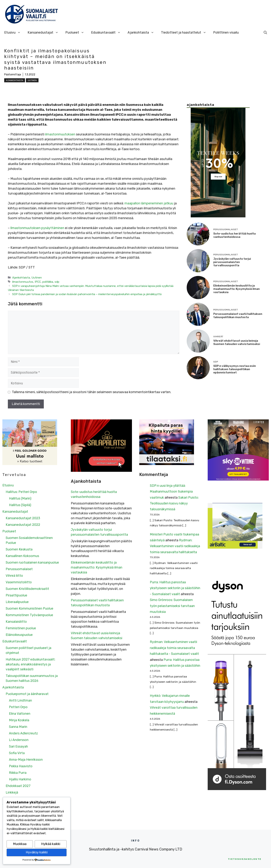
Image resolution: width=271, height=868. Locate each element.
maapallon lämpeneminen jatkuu (149, 203)
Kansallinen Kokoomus (22, 556)
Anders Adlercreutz (23, 733)
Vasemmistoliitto (19, 582)
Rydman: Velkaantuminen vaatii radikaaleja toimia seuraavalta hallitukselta (175, 546)
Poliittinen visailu (226, 32)
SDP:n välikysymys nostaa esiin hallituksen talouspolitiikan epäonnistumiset (235, 369)
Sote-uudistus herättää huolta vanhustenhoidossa (235, 235)
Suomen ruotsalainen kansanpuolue (32, 562)
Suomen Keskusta (19, 549)
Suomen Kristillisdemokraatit (27, 589)
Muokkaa (20, 844)
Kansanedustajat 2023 (23, 518)
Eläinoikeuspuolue (19, 635)
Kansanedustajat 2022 (23, 525)
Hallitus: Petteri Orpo (21, 492)
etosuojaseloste (245, 859)
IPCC (38, 282)
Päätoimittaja (13, 75)
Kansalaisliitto (16, 622)
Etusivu (14, 32)
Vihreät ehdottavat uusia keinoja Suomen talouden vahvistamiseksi (237, 342)
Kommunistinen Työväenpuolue (29, 615)
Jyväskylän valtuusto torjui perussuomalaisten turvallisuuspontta (232, 262)
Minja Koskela (19, 720)
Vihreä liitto (14, 576)
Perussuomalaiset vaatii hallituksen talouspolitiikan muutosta (238, 316)
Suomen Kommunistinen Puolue (29, 608)
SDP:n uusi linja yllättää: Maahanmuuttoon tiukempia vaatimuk (171, 492)
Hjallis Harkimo (20, 779)
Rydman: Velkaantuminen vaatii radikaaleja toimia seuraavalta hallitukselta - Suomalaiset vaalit (174, 648)
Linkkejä (12, 792)
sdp (57, 282)
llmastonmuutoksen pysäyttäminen (37, 228)
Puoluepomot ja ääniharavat (27, 694)
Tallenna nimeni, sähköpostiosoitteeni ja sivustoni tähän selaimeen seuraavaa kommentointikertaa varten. (92, 392)
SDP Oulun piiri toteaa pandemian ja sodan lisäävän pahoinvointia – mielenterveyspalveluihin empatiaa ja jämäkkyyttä (87, 294)
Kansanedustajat (45, 32)
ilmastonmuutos (23, 282)
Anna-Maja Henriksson (26, 760)
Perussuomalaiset (19, 569)
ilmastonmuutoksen (60, 134)
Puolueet (76, 32)
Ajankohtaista (143, 32)
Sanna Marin (18, 727)
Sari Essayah (18, 746)
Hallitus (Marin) (20, 498)
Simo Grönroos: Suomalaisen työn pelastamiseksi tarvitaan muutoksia (172, 606)
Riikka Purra (18, 773)
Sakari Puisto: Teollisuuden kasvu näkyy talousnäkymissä (174, 503)
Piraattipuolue (16, 595)
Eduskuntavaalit (108, 32)
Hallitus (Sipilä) (20, 505)
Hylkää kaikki (51, 844)
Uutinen (32, 80)
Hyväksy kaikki (37, 852)
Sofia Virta (17, 753)
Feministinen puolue (21, 628)
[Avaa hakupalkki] (265, 32)
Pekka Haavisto (21, 766)
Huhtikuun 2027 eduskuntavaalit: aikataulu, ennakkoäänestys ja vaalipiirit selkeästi (30, 664)
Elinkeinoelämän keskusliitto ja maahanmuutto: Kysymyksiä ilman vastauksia (237, 289)
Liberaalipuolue (17, 602)
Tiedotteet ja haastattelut (185, 32)
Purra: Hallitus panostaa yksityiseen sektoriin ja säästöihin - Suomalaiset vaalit (175, 588)
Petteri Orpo (18, 707)
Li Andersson (19, 740)
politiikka (48, 282)
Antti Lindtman (20, 700)
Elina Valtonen (20, 714)
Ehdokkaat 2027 (18, 786)
